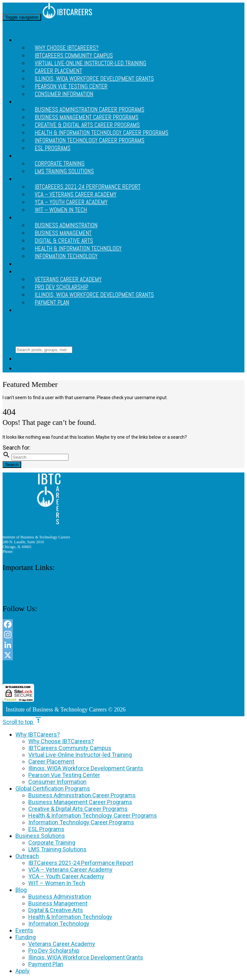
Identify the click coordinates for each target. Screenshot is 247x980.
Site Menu (20, 326)
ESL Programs (53, 148)
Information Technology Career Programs (90, 141)
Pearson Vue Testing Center (64, 775)
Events (24, 264)
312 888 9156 (25, 552)
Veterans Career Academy (62, 944)
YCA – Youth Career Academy (66, 876)
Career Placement (51, 761)
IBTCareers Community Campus (70, 748)
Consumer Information (64, 94)
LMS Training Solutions (64, 171)
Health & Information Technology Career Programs (93, 815)
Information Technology (66, 256)
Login (27, 369)
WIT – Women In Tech (61, 210)
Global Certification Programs (53, 788)
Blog (21, 218)
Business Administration (60, 897)
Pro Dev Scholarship (54, 951)
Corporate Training (52, 843)
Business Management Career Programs (80, 802)
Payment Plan (52, 303)
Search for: (17, 448)
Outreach (28, 179)
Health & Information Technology (70, 917)
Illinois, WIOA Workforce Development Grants (94, 295)
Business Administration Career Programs (82, 795)
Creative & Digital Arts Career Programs (78, 809)
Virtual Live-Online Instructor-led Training (91, 63)
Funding (26, 272)
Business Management (58, 903)
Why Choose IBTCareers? (61, 741)
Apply (22, 310)
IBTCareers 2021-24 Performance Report (81, 863)
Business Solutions (40, 836)
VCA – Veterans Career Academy (70, 870)
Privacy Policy (14, 588)
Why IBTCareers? (38, 734)
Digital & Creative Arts (56, 910)
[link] (123, 672)
